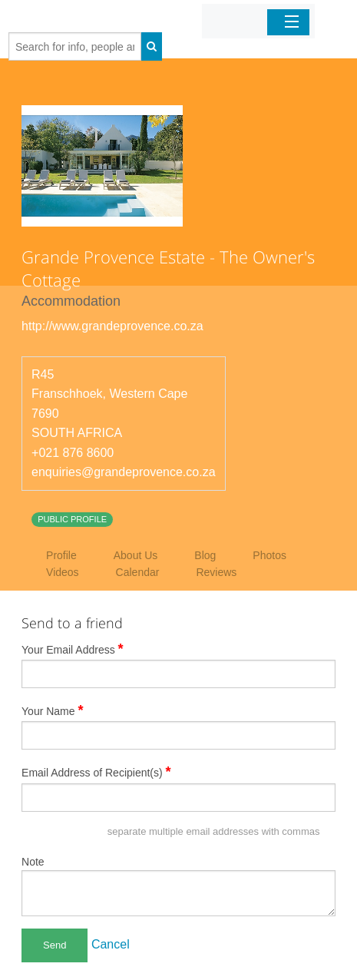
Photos (269, 555)
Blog (205, 555)
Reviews (216, 572)
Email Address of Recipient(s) (96, 772)
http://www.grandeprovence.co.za (112, 326)
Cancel (111, 944)
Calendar (138, 572)
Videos (63, 572)
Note (33, 862)
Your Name (53, 710)
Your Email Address (73, 649)
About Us (136, 555)
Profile (61, 555)
